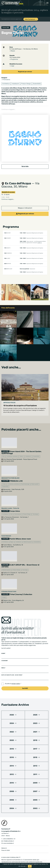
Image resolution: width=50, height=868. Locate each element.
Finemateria (6, 80)
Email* (3, 663)
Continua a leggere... (8, 194)
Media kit (4, 843)
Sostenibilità (37, 84)
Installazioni (16, 84)
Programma (14, 59)
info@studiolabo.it (9, 836)
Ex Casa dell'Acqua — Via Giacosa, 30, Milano (24, 49)
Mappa (12, 51)
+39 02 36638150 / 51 (9, 834)
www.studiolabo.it (8, 838)
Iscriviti (25, 683)
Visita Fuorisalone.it (31, 19)
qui (25, 866)
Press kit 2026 (6, 845)
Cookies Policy (15, 859)
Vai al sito (25, 162)
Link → (40, 238)
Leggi (12, 66)
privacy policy (16, 679)
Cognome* (5, 656)
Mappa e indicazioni (25, 203)
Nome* (3, 649)
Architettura (6, 84)
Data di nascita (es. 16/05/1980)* (12, 670)
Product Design (26, 84)
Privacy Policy (5, 859)
